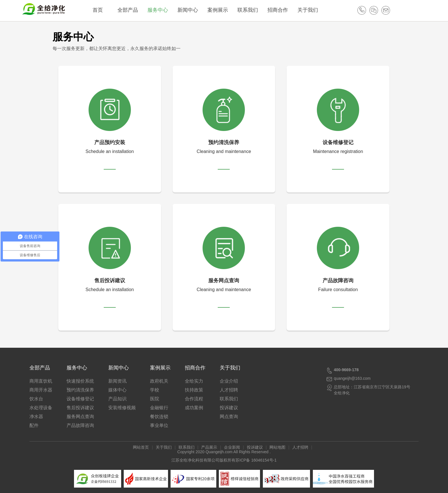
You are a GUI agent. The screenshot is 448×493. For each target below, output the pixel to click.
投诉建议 (229, 408)
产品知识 (117, 399)
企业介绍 (229, 381)
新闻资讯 (117, 381)
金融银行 (159, 408)
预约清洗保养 (80, 390)
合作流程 (194, 399)
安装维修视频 (122, 408)
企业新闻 (232, 447)
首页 (101, 10)
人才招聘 (229, 390)
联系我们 (251, 10)
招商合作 (281, 10)
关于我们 (311, 10)
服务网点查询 (80, 417)
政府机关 (159, 381)
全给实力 (194, 381)
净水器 (36, 417)
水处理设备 (41, 408)
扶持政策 (194, 390)
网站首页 (141, 447)
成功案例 (194, 408)
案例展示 (221, 10)
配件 (34, 425)
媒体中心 (117, 390)
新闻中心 (191, 10)
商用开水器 (41, 390)
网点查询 (229, 417)
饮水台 (36, 399)
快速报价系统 (80, 381)
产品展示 (209, 447)
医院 (155, 399)
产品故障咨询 (80, 425)
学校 (155, 390)
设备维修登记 (80, 399)
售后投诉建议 (80, 408)
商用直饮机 (41, 381)
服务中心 (161, 10)
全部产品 (131, 10)
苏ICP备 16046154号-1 (256, 460)
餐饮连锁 (159, 417)
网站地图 (277, 447)
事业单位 (159, 425)
